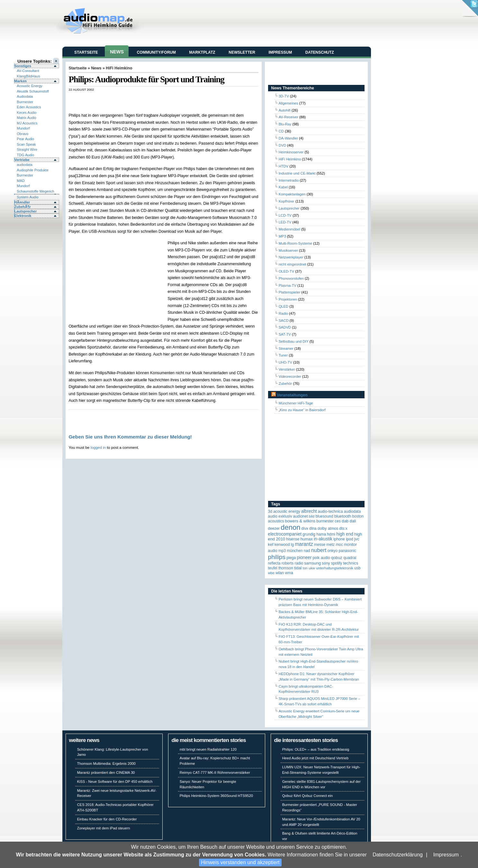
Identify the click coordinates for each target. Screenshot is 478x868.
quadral (350, 558)
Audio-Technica (330, 511)
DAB (345, 521)
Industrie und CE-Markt (297, 173)
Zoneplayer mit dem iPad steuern (104, 828)
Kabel (283, 187)
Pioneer (304, 558)
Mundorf (23, 128)
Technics (351, 563)
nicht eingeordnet (293, 264)
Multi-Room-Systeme (295, 243)
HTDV (284, 166)
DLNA (313, 529)
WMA (289, 573)
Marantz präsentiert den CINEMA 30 (106, 773)
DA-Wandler (289, 138)
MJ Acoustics (27, 123)
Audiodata (25, 96)
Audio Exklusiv (280, 516)
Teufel (273, 568)
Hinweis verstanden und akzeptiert (240, 862)
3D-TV (284, 96)
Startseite (86, 52)
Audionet (301, 516)
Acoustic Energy (29, 86)
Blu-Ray (285, 124)
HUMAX (306, 539)
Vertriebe (22, 160)
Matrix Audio (27, 118)
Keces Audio (27, 113)
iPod (350, 539)
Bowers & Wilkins (300, 521)
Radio (283, 313)
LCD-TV (285, 215)
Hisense (293, 539)
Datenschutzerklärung (398, 855)
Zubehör (285, 384)
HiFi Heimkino (119, 68)
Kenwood (282, 545)
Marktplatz (202, 52)
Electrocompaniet (285, 534)
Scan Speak (26, 144)
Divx (305, 529)
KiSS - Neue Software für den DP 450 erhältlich (115, 782)
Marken (21, 81)
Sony (326, 563)
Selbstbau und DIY (294, 341)
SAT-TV (285, 334)
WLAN (280, 573)
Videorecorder (290, 376)
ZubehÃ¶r (23, 207)
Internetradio (289, 180)
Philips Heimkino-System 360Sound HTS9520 (216, 796)
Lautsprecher (26, 211)
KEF (271, 544)
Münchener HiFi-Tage (296, 403)
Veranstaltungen (292, 395)
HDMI (331, 534)
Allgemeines (289, 103)
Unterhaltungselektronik (335, 568)
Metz (330, 545)
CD (281, 131)
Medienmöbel (289, 229)
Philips (277, 557)
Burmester (25, 102)
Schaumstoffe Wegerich (35, 191)
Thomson (286, 568)
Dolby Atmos (328, 529)
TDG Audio (25, 155)
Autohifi (285, 110)
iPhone (339, 539)
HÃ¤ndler (22, 202)
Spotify (337, 563)
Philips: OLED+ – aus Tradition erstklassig (316, 749)
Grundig (309, 534)
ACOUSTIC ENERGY (287, 511)
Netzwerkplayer (291, 257)
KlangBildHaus (28, 76)
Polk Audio (321, 558)
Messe (320, 545)
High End (345, 534)
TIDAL (298, 568)
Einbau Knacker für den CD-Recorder (107, 819)
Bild (312, 516)
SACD (284, 321)
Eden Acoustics (29, 107)
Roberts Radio (292, 563)
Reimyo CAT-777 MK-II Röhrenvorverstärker (215, 773)
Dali (353, 521)
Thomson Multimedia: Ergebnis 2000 (106, 764)
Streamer (286, 348)
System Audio (27, 197)
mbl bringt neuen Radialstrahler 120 (208, 749)
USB (357, 568)
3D (270, 511)
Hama (321, 534)
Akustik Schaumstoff (33, 91)
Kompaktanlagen (292, 194)
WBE (271, 573)
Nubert (319, 550)
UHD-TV (285, 362)
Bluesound (324, 516)
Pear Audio (25, 139)
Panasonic (348, 551)
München (295, 551)
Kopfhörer (287, 201)
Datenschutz (320, 52)
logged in (98, 447)
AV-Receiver (289, 117)
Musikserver (288, 250)
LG (292, 545)
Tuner (283, 355)
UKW (312, 568)
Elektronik (23, 216)
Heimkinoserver (291, 152)
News (117, 52)
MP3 (282, 236)
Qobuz (337, 558)
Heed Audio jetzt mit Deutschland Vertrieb (315, 758)
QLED (284, 306)
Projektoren (288, 299)
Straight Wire (27, 149)
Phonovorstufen (291, 278)
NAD (307, 551)
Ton (305, 568)
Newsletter (242, 52)
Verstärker (287, 369)
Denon (290, 527)
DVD (283, 145)
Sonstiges (23, 66)
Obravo (23, 134)
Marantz (304, 544)
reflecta (274, 563)
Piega (291, 558)
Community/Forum (156, 52)
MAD (21, 181)
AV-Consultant (28, 71)
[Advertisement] (144, 98)
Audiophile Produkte (32, 170)
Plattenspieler (290, 292)
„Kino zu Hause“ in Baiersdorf (302, 410)
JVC (357, 539)
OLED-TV (287, 271)
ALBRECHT (309, 511)
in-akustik (323, 539)
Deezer (274, 529)
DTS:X (343, 529)
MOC (339, 545)
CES (338, 521)
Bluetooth (343, 516)
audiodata (24, 165)
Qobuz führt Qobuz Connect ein (307, 796)
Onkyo (333, 551)
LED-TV (285, 222)
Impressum (446, 855)
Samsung (312, 563)
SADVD (285, 327)
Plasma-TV (288, 285)
